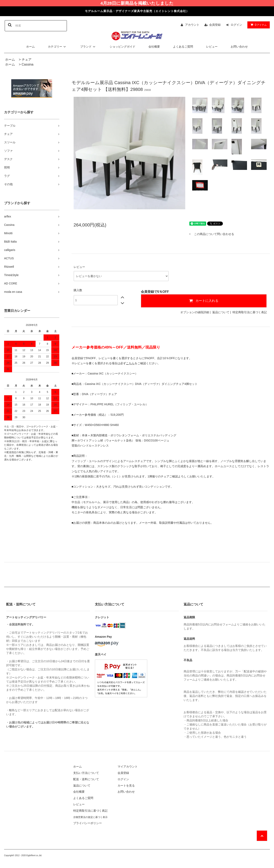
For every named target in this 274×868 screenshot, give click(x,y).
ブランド (88, 47)
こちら (130, 363)
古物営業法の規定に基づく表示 (90, 817)
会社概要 (154, 47)
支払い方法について (86, 773)
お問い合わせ (239, 47)
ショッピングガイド (122, 47)
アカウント (192, 25)
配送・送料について (86, 779)
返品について (221, 312)
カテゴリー (57, 47)
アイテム (258, 25)
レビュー (212, 47)
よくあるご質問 (183, 47)
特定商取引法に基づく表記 (250, 312)
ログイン (236, 25)
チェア (27, 60)
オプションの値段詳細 (195, 312)
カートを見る (126, 786)
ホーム (30, 47)
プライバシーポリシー (88, 823)
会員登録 (215, 25)
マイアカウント (128, 767)
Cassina (28, 64)
